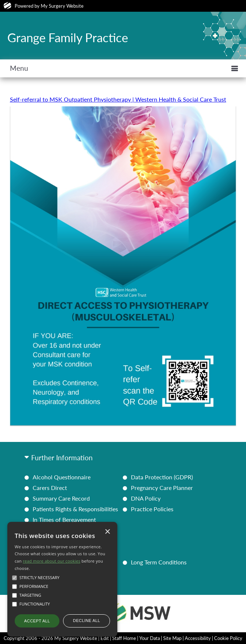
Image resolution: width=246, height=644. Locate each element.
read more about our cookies (52, 561)
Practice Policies (152, 509)
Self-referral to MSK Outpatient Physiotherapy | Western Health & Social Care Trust (118, 99)
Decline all (87, 621)
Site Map (172, 638)
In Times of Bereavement (64, 519)
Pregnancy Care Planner (162, 488)
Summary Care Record (61, 498)
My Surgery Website (62, 6)
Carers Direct (50, 488)
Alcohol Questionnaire (62, 477)
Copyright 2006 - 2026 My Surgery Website (50, 638)
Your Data (150, 638)
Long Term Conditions (159, 562)
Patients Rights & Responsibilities (75, 509)
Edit (105, 638)
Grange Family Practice (68, 37)
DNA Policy (146, 498)
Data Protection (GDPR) (162, 477)
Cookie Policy (228, 638)
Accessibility (198, 638)
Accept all (37, 621)
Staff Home (124, 638)
